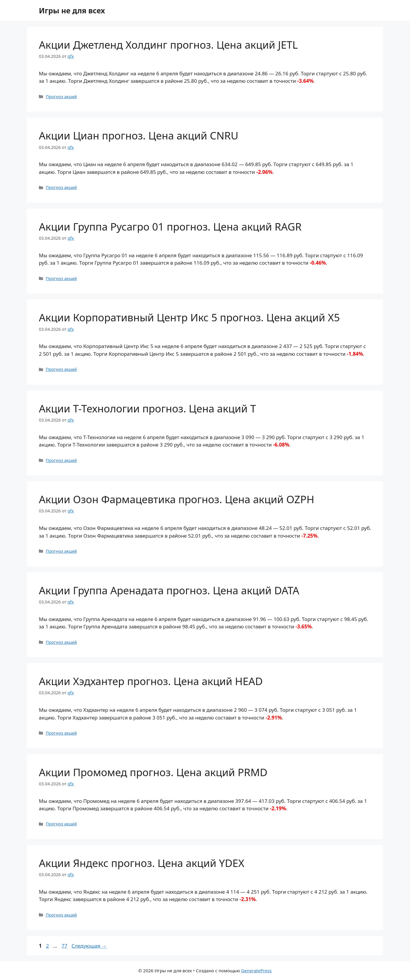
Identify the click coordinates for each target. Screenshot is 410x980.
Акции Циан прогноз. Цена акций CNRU (139, 135)
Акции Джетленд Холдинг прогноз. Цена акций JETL (168, 45)
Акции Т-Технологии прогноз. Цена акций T (147, 408)
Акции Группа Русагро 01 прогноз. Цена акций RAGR (170, 227)
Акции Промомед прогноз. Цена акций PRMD (153, 772)
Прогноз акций (61, 97)
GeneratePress (256, 971)
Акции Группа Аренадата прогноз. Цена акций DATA (169, 590)
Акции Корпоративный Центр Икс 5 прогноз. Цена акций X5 (189, 317)
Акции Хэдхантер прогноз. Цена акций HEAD (151, 681)
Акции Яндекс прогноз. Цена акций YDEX (142, 863)
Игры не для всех (72, 10)
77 (65, 946)
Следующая (89, 946)
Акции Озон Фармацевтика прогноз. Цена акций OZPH (177, 499)
